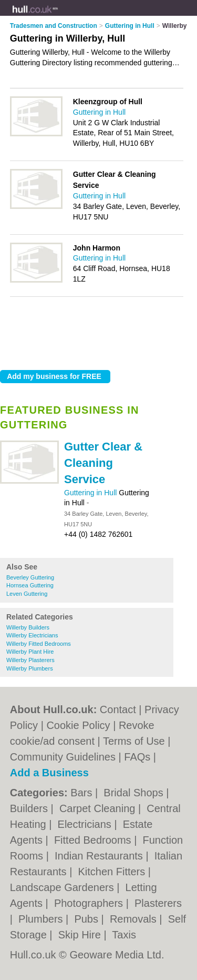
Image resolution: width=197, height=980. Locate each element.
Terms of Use (134, 741)
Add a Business (49, 773)
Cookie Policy (78, 725)
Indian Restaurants (100, 856)
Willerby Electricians (32, 635)
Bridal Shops (135, 793)
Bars (83, 793)
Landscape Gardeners (63, 887)
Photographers (90, 903)
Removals (134, 919)
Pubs (87, 919)
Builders (30, 808)
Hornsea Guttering (30, 585)
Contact (118, 709)
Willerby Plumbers (30, 668)
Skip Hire (81, 935)
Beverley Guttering (30, 577)
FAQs (137, 757)
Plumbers (42, 919)
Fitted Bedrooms (94, 840)
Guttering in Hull (91, 493)
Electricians (86, 824)
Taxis (124, 935)
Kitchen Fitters (113, 872)
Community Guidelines (63, 757)
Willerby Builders (28, 627)
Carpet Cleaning (99, 808)
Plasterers (158, 903)
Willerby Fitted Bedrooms (39, 644)
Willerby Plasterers (30, 660)
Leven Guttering (27, 594)
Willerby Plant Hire (30, 652)
